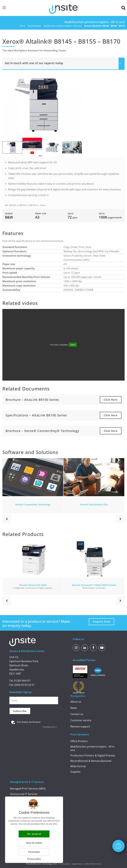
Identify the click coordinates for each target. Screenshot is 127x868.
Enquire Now (102, 622)
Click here (111, 400)
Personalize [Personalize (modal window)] (34, 852)
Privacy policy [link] (34, 859)
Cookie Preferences (92, 864)
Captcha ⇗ (50, 727)
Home (22, 26)
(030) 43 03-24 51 (25, 685)
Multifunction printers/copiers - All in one (63, 26)
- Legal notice (76, 864)
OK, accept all (34, 834)
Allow (73, 345)
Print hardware (34, 26)
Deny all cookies (34, 843)
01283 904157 (22, 681)
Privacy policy (64, 864)
